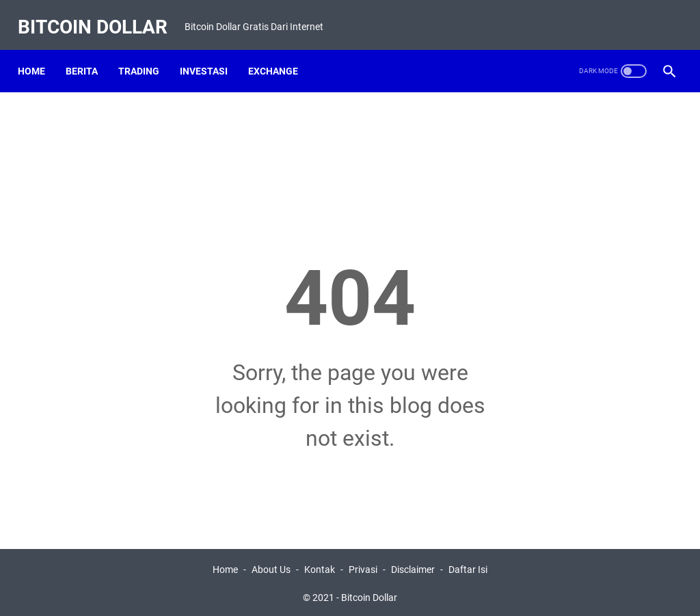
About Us (271, 567)
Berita (89, 54)
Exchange (280, 54)
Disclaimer (413, 567)
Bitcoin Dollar (99, 16)
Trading (146, 54)
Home (38, 54)
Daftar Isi (468, 567)
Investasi (211, 54)
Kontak (320, 567)
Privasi (363, 567)
